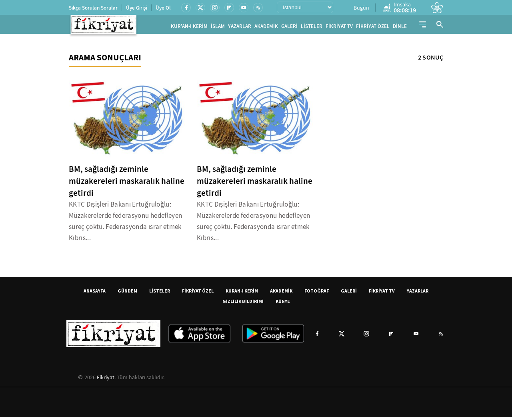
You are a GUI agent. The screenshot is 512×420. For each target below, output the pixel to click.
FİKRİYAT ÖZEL (373, 28)
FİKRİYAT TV (339, 28)
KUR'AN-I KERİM (189, 28)
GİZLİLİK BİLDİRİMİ (243, 304)
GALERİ (289, 28)
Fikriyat (106, 380)
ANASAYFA (95, 294)
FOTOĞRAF (317, 294)
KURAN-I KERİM (242, 294)
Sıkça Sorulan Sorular (93, 8)
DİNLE (400, 28)
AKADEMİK (266, 28)
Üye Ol (163, 8)
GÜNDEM (127, 294)
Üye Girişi (137, 8)
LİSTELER (312, 28)
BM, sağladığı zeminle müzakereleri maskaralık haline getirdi (127, 184)
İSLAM (218, 28)
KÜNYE (283, 304)
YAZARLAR (240, 28)
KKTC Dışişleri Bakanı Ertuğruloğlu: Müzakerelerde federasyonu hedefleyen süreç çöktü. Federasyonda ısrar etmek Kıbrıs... (125, 224)
